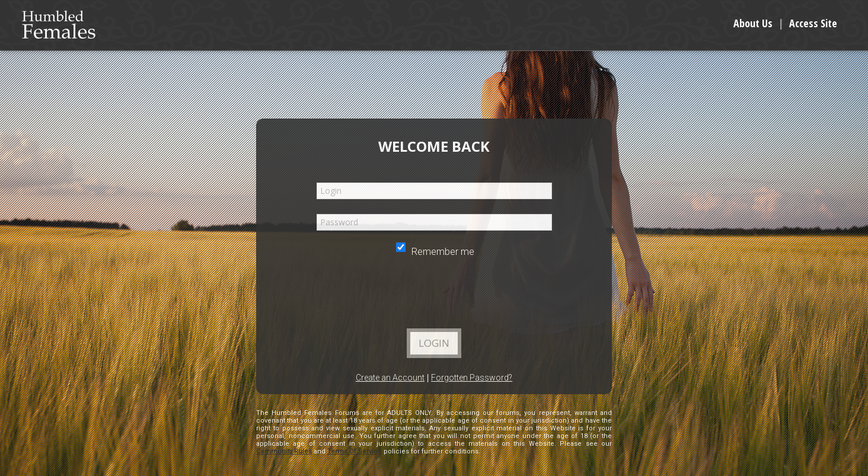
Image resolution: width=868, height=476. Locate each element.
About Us (753, 23)
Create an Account (390, 378)
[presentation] (433, 296)
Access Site (813, 23)
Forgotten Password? (472, 378)
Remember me (435, 252)
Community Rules (284, 451)
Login (434, 343)
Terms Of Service (355, 451)
